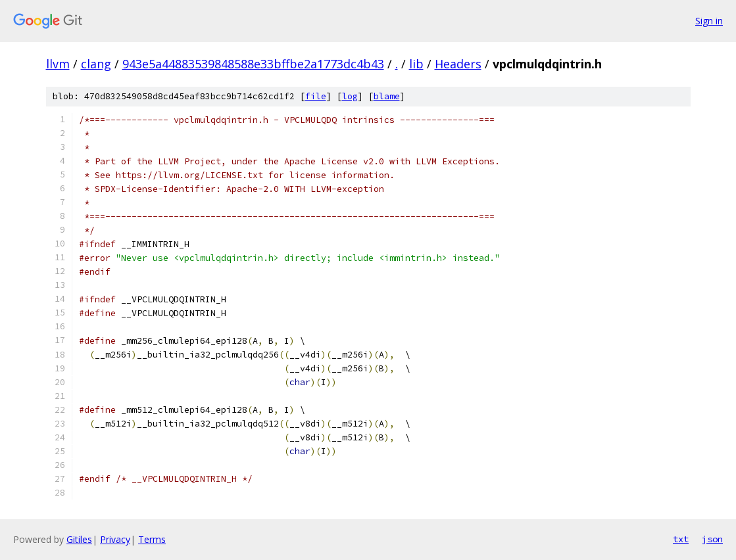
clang (96, 64)
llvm (58, 64)
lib (416, 64)
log (350, 96)
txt (681, 539)
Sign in (709, 21)
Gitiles (79, 539)
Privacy (115, 539)
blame (387, 96)
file (316, 96)
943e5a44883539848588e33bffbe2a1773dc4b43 (253, 64)
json (712, 539)
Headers (458, 64)
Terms (152, 539)
